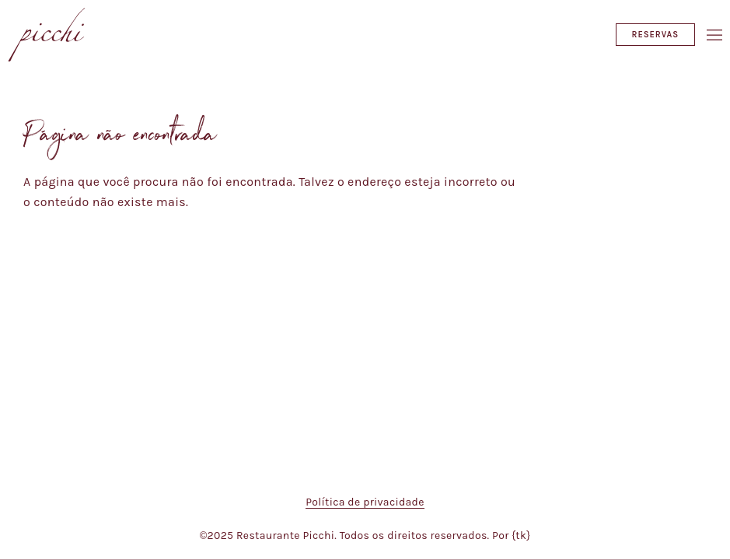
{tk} (521, 535)
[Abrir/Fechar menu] (714, 35)
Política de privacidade (365, 502)
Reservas (655, 35)
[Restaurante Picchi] (47, 35)
